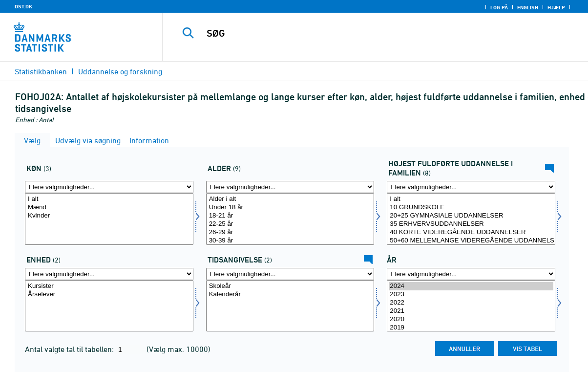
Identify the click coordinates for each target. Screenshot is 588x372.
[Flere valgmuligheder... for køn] (109, 187)
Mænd (109, 208)
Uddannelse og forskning (120, 71)
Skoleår (290, 286)
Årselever (109, 295)
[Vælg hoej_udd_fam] (471, 219)
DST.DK (23, 6)
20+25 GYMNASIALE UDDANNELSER (471, 216)
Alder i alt (290, 199)
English (528, 7)
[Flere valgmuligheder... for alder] (290, 187)
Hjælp (556, 7)
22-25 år (290, 224)
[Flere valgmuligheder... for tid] (471, 274)
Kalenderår (290, 295)
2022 (471, 303)
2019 (471, 328)
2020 (471, 319)
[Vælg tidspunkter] (290, 306)
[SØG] (371, 33)
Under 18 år (290, 208)
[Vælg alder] (290, 219)
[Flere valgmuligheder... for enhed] (109, 274)
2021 (471, 311)
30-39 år (290, 241)
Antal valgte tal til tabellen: (70, 349)
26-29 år (290, 232)
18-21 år (290, 216)
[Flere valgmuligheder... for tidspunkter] (290, 274)
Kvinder (109, 216)
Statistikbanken (41, 71)
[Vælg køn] (109, 219)
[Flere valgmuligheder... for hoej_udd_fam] (471, 187)
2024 (471, 286)
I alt (109, 199)
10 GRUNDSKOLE (471, 208)
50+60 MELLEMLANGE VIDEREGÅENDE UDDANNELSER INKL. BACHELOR (471, 241)
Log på (499, 7)
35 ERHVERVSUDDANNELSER (471, 224)
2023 (471, 295)
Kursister (109, 286)
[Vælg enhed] (109, 306)
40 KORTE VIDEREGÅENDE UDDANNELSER (471, 232)
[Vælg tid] (471, 306)
